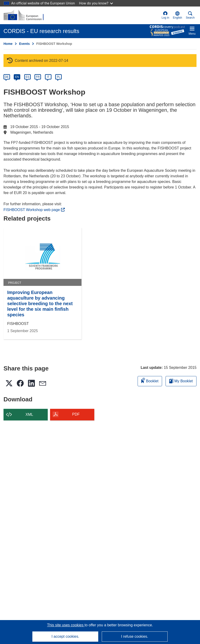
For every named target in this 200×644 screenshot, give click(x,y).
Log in (165, 15)
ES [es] (27, 77)
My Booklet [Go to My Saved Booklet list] (181, 381)
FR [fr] (38, 77)
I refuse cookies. (135, 636)
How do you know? (96, 3)
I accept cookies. (65, 636)
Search (190, 15)
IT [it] (48, 77)
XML (29, 414)
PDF (76, 414)
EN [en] (17, 77)
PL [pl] (59, 77)
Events (24, 44)
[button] (178, 15)
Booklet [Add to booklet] (150, 380)
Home (8, 44)
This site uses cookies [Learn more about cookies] (66, 625)
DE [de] (7, 77)
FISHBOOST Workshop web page (34, 210)
